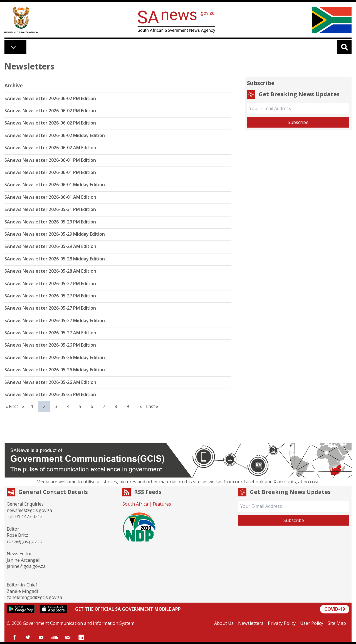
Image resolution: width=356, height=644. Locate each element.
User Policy (312, 623)
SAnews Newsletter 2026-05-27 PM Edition (50, 284)
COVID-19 (335, 609)
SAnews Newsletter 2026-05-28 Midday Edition (55, 259)
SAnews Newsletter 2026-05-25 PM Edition (50, 394)
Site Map (337, 623)
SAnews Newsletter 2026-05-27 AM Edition (50, 333)
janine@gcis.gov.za (26, 566)
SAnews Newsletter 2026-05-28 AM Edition (50, 271)
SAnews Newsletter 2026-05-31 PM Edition (50, 209)
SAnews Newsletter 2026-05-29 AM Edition (50, 246)
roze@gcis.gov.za (24, 541)
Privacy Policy (282, 623)
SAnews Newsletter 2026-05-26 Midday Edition (55, 357)
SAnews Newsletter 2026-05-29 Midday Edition (55, 234)
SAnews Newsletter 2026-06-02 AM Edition (50, 148)
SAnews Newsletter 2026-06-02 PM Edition (50, 98)
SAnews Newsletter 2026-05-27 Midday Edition (55, 320)
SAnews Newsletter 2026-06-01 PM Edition (50, 160)
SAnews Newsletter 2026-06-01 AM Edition (50, 197)
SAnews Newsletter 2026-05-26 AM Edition (50, 382)
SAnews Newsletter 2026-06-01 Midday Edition (55, 185)
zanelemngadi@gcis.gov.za (34, 597)
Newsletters (251, 623)
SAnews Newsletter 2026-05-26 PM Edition (50, 345)
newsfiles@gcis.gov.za (29, 510)
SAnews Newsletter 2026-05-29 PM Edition (50, 222)
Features (162, 504)
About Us (224, 623)
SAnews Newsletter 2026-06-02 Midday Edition (55, 135)
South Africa (135, 504)
